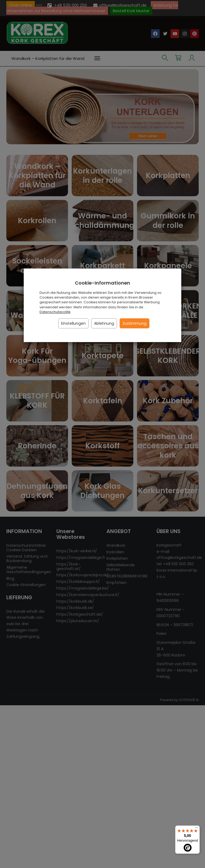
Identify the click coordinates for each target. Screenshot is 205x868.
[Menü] (197, 829)
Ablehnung (104, 323)
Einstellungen (73, 323)
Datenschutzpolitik (55, 312)
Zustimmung (135, 323)
